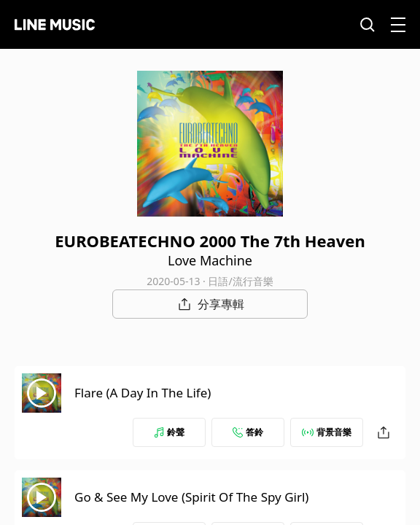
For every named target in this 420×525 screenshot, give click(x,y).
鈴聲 (169, 432)
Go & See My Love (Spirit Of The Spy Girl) (191, 497)
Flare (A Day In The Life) (143, 393)
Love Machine (210, 260)
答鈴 (248, 432)
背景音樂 (327, 432)
